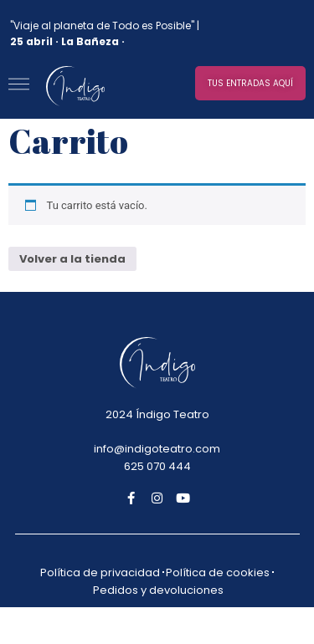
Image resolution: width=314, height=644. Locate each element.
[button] (250, 83)
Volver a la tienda (72, 259)
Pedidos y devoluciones (158, 590)
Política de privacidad (100, 572)
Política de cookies (218, 572)
